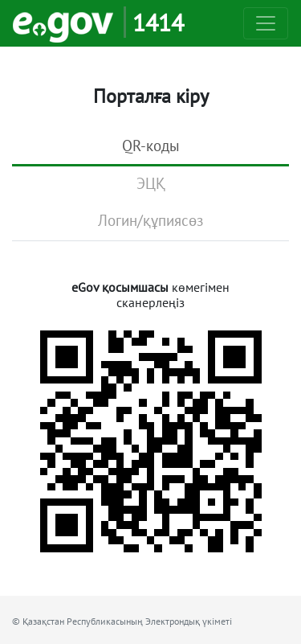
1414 (158, 22)
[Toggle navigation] (266, 23)
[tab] (150, 147)
